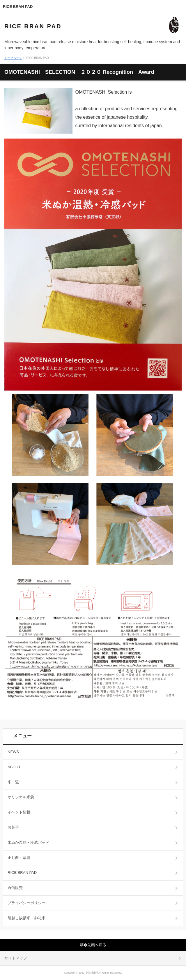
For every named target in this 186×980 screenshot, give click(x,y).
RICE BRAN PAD (18, 7)
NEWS (13, 752)
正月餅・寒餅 (19, 858)
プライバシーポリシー (26, 903)
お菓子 (13, 827)
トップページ (13, 58)
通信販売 (15, 888)
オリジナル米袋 (21, 797)
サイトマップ (16, 958)
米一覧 (13, 782)
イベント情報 (19, 812)
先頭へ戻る (97, 945)
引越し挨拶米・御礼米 (26, 918)
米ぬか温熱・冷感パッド (28, 842)
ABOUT (14, 767)
